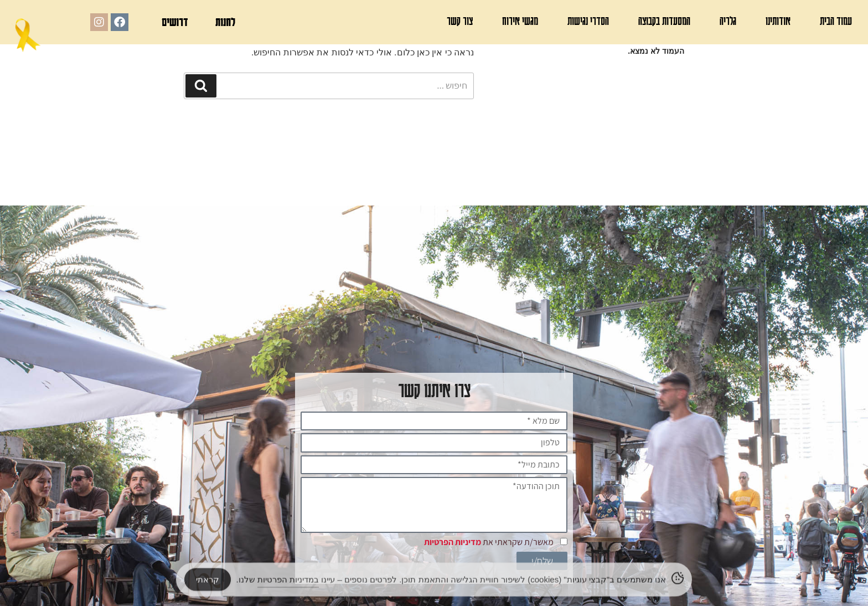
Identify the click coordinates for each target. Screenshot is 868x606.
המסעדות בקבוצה (664, 21)
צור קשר (460, 21)
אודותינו (778, 21)
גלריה (728, 21)
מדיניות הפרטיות (453, 543)
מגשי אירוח (520, 21)
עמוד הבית (836, 21)
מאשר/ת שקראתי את (489, 543)
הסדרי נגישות (588, 21)
